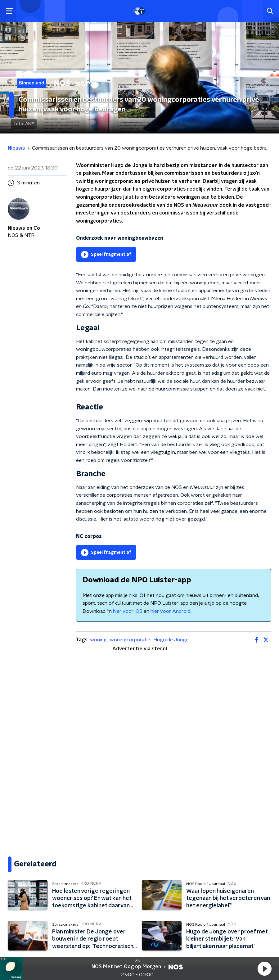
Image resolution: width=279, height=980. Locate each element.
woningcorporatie (130, 640)
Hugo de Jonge (171, 640)
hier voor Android (170, 611)
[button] (264, 969)
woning (98, 640)
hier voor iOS (128, 611)
